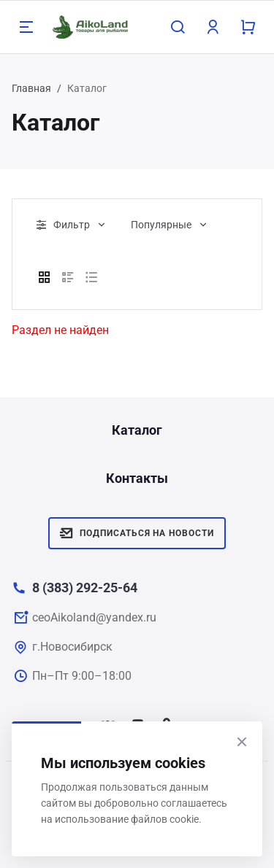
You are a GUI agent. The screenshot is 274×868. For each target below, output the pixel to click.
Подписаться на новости (137, 533)
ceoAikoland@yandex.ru (94, 617)
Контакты (137, 478)
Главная (31, 88)
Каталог (137, 430)
